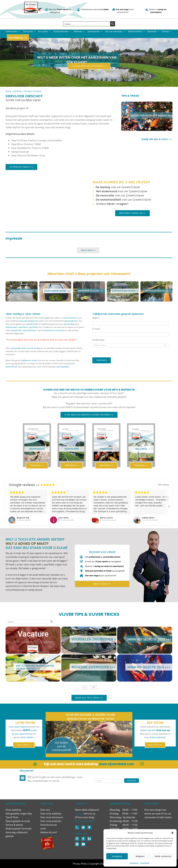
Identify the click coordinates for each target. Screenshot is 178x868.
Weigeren (140, 856)
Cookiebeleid (134, 863)
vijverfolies (33, 327)
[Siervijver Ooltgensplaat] (22, 283)
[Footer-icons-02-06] (89, 827)
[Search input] (87, 24)
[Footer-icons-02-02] (77, 838)
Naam (96, 318)
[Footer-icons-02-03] (77, 827)
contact (79, 813)
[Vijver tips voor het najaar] (147, 116)
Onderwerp (98, 340)
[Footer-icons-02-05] (83, 827)
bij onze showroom (85, 821)
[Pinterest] (77, 843)
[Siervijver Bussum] (89, 283)
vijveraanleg (69, 324)
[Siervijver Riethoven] (123, 283)
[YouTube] (83, 843)
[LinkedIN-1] (89, 838)
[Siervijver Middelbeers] (55, 283)
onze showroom (70, 318)
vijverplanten (16, 330)
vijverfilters (23, 327)
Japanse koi (50, 330)
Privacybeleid (145, 863)
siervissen (61, 330)
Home (8, 91)
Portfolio (18, 91)
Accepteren (117, 856)
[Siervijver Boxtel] (156, 283)
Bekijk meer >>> (88, 250)
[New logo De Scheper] (32, 3)
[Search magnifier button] (113, 24)
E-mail (97, 329)
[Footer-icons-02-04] (83, 838)
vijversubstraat (29, 330)
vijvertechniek (32, 324)
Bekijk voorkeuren (163, 856)
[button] (172, 833)
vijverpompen (12, 327)
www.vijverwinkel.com (28, 321)
